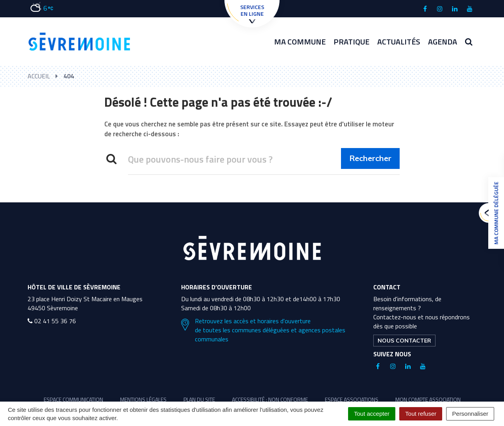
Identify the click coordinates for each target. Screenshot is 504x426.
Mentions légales (143, 399)
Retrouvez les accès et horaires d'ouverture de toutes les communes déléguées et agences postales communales (263, 330)
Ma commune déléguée (494, 213)
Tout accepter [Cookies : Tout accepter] (372, 414)
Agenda (443, 42)
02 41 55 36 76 (52, 321)
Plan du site (199, 399)
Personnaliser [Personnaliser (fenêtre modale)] (470, 414)
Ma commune (300, 42)
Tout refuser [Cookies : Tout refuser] (421, 414)
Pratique (351, 42)
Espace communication (73, 399)
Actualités (399, 42)
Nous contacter (404, 341)
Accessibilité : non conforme (270, 399)
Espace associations (352, 399)
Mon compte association (428, 399)
